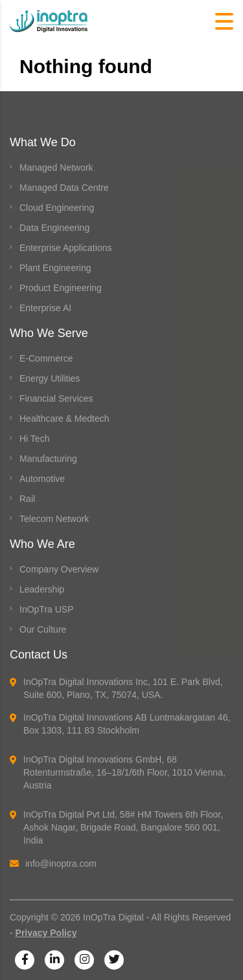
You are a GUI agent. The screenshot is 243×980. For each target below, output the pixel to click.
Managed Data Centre (64, 188)
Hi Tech (34, 439)
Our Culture (43, 629)
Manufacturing (48, 459)
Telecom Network (54, 519)
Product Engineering (61, 288)
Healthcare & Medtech (64, 419)
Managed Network (56, 168)
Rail (27, 499)
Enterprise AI (45, 308)
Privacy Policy (46, 933)
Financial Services (56, 398)
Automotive (42, 479)
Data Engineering (54, 228)
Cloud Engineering (57, 208)
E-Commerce (46, 358)
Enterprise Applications (65, 248)
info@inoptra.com (53, 864)
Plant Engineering (55, 268)
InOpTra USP (47, 609)
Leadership (42, 589)
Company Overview (59, 569)
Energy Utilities (50, 378)
